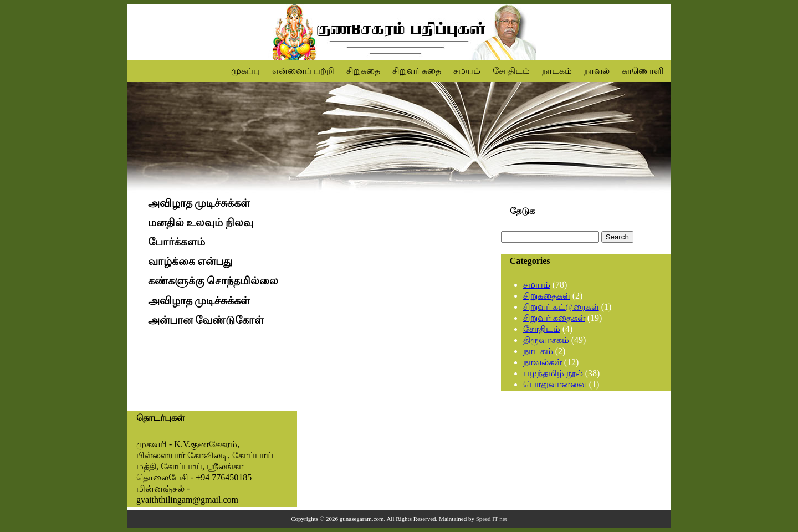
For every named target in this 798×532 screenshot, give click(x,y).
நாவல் (597, 71)
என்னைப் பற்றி (303, 71)
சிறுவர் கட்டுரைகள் (561, 307)
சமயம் (467, 71)
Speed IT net (492, 519)
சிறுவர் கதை (417, 71)
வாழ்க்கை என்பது (190, 262)
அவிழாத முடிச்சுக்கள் (199, 203)
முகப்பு (245, 71)
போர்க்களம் (177, 242)
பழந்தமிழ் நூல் (553, 373)
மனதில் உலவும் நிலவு (201, 222)
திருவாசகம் (546, 340)
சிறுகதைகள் (547, 296)
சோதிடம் (511, 71)
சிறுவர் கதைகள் (554, 318)
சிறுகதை (363, 71)
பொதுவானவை (555, 384)
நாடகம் (557, 71)
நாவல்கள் (543, 362)
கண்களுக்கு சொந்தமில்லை (213, 281)
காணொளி (643, 71)
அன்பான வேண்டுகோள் (206, 320)
